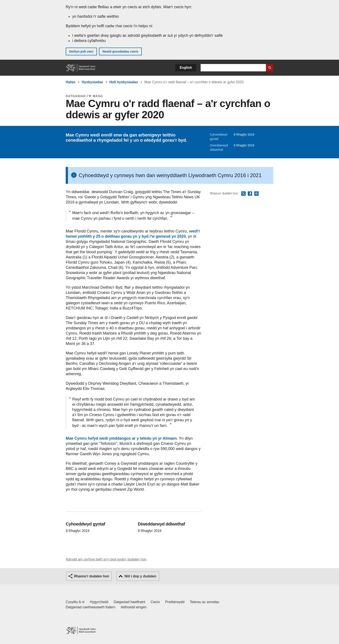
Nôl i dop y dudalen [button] (140, 576)
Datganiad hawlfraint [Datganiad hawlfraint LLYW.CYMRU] (130, 602)
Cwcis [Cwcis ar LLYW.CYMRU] (155, 602)
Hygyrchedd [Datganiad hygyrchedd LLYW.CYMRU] (99, 602)
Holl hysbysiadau (124, 82)
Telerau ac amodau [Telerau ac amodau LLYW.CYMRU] (205, 602)
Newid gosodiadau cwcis (120, 51)
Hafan (70, 82)
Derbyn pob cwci (81, 51)
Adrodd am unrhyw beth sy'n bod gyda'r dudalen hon (106, 559)
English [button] (186, 68)
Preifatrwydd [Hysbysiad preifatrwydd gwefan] (175, 602)
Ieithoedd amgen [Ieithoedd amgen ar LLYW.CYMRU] (134, 607)
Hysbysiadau (92, 82)
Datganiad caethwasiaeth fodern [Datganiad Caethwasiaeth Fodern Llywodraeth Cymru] (91, 607)
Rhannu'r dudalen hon (91, 576)
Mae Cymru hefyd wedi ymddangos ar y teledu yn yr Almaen (121, 438)
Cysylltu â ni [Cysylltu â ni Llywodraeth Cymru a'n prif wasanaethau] (75, 602)
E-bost (256, 194)
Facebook (250, 194)
